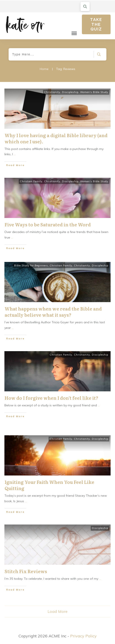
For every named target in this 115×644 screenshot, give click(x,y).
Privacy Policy (83, 636)
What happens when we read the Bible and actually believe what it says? (53, 312)
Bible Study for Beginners (31, 265)
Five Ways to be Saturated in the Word (48, 224)
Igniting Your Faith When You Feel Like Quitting (49, 485)
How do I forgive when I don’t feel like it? (51, 398)
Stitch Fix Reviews (26, 571)
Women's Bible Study (94, 92)
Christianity (52, 92)
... (15, 154)
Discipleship (70, 92)
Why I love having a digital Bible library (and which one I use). (56, 138)
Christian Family (31, 181)
